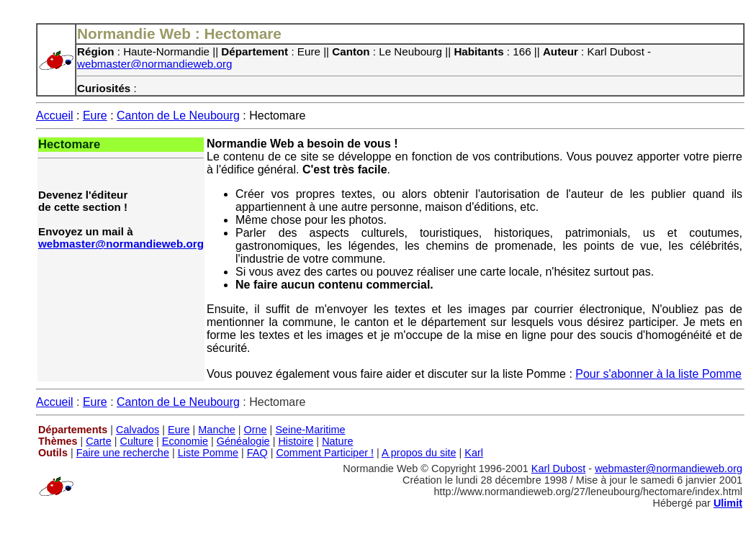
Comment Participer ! (325, 453)
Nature (337, 441)
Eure (95, 116)
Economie (185, 441)
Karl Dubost (558, 469)
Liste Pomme (208, 453)
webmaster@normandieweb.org (155, 64)
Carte (98, 441)
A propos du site (419, 453)
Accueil (55, 116)
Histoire (296, 441)
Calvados (138, 430)
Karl (474, 453)
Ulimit (728, 503)
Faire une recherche (123, 453)
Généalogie (243, 441)
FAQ (257, 453)
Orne (256, 430)
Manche (216, 430)
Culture (136, 441)
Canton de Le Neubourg (178, 116)
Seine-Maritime (310, 430)
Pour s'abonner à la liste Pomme (658, 374)
